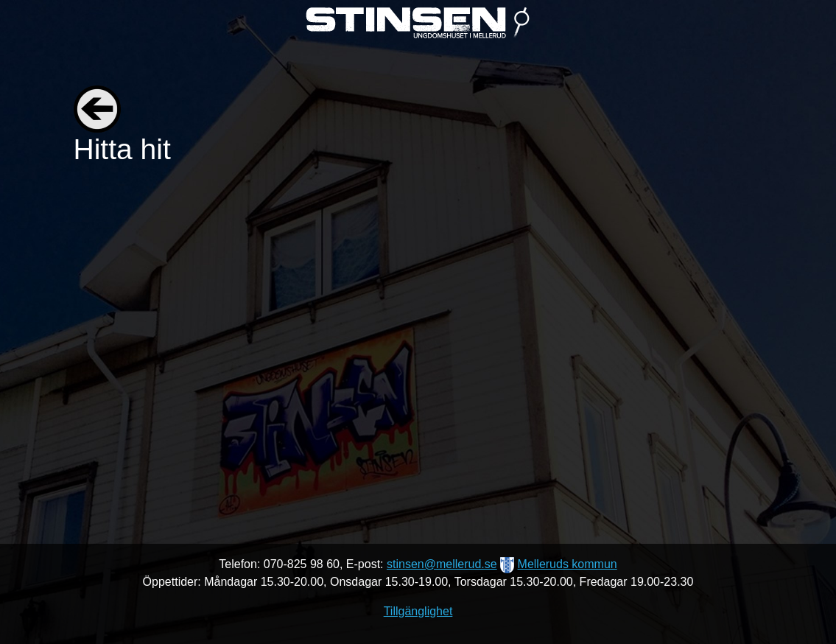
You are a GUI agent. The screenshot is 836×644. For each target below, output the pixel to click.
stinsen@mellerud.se (442, 564)
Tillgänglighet (418, 611)
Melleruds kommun (568, 564)
